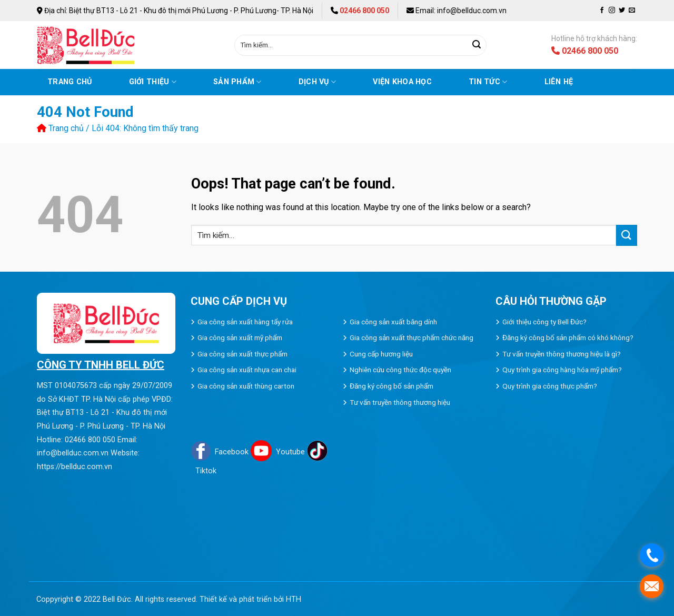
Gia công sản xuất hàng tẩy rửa (245, 322)
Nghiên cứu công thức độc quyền (400, 370)
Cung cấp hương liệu (381, 354)
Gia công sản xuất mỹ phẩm (240, 337)
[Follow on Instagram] (612, 11)
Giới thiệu (153, 82)
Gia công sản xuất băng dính (393, 322)
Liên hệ (559, 82)
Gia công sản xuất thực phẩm (242, 354)
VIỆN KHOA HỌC (402, 82)
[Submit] (477, 45)
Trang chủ (70, 82)
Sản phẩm (237, 82)
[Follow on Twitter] (622, 11)
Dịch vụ (318, 82)
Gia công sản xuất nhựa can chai (247, 370)
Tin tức (488, 82)
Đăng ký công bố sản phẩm (391, 386)
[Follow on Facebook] (602, 11)
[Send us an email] (632, 11)
